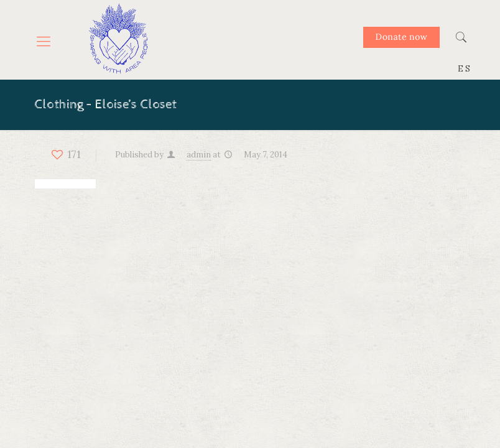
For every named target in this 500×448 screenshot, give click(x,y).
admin (199, 155)
